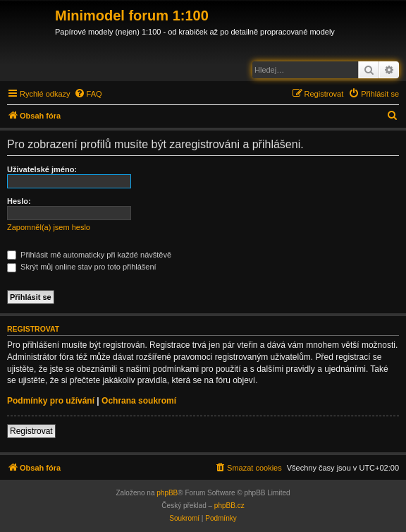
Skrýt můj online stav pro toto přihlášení (82, 267)
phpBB (167, 493)
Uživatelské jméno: (42, 169)
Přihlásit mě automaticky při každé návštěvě (89, 255)
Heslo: (19, 201)
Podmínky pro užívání (51, 401)
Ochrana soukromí (139, 401)
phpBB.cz (229, 506)
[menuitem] (88, 94)
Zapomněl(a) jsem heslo (49, 227)
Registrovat (31, 431)
